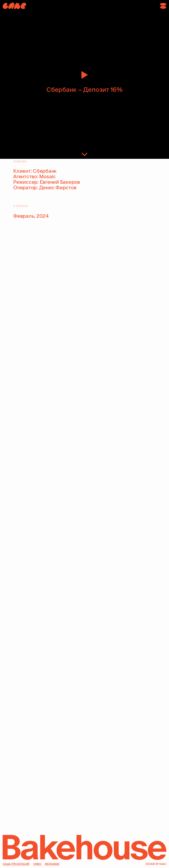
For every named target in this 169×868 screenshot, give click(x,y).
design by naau (156, 864)
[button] (163, 6)
